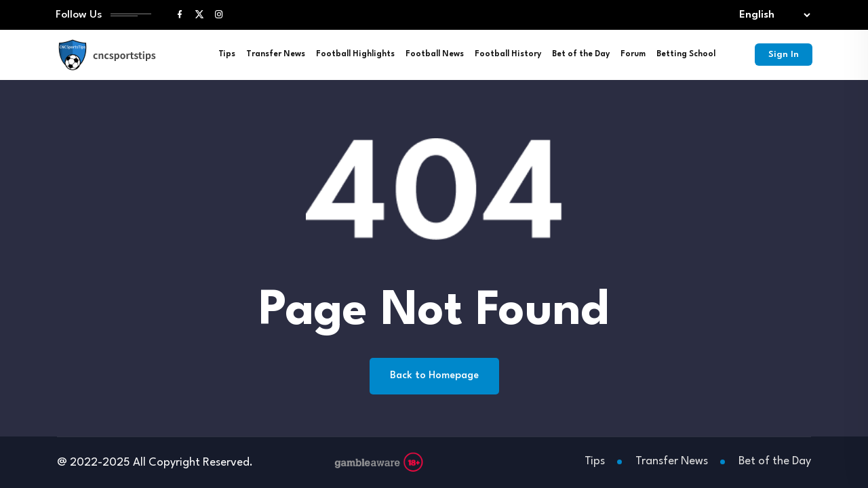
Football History (508, 54)
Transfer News (276, 54)
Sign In (784, 55)
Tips (227, 54)
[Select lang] (772, 15)
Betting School (686, 54)
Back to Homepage (434, 376)
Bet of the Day (581, 54)
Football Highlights (355, 54)
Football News (435, 54)
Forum (633, 54)
